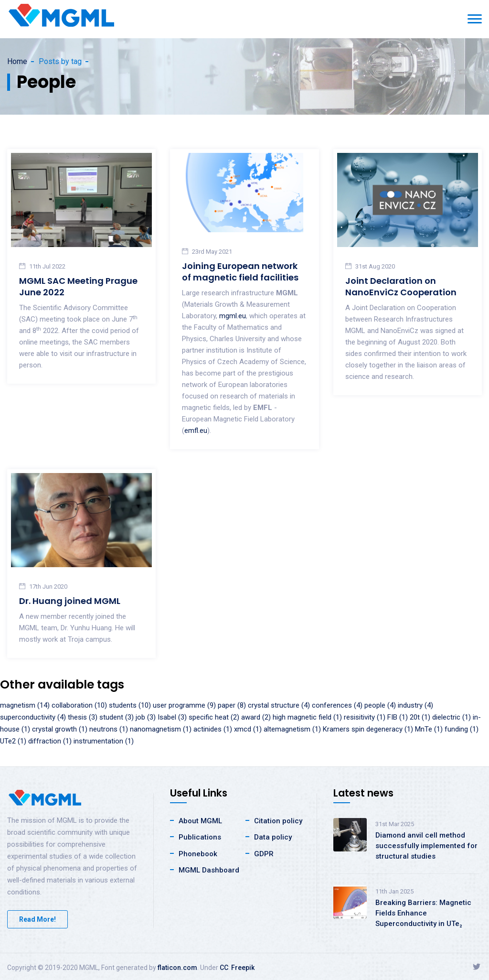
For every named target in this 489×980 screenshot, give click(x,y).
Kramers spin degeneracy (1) (368, 729)
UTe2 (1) (13, 741)
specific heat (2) (214, 717)
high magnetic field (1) (307, 717)
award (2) (256, 717)
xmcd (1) (248, 729)
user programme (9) (184, 705)
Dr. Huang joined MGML (70, 601)
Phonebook (198, 854)
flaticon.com (177, 968)
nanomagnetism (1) (161, 729)
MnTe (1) (429, 729)
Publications (200, 837)
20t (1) (420, 717)
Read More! (37, 919)
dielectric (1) (452, 717)
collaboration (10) (79, 705)
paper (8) (232, 705)
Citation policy (278, 821)
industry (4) (415, 705)
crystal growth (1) (60, 729)
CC (224, 968)
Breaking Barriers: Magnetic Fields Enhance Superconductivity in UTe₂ (423, 913)
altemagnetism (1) (292, 729)
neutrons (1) (109, 729)
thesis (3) (83, 717)
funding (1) (462, 729)
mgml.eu (233, 316)
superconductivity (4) (33, 717)
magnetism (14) (25, 705)
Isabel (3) (172, 717)
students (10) (130, 705)
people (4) (380, 705)
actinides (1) (213, 729)
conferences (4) (337, 705)
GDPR (264, 854)
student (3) (117, 717)
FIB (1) (398, 717)
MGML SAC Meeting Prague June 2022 (78, 286)
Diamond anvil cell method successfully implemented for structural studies (426, 846)
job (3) (146, 717)
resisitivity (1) (365, 717)
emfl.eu (196, 431)
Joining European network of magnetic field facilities (240, 272)
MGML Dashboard (209, 870)
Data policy (273, 837)
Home (17, 61)
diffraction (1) (50, 741)
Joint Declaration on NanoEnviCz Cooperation (401, 286)
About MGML (200, 821)
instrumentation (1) (104, 741)
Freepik (243, 968)
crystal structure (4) (279, 705)
